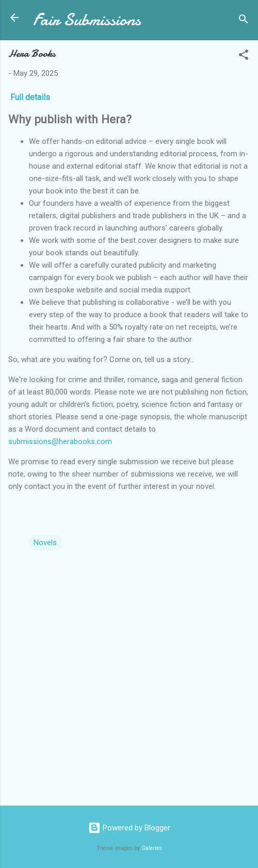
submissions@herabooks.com (60, 441)
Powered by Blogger (129, 828)
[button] (244, 56)
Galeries (152, 848)
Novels (45, 543)
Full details (31, 97)
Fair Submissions (87, 20)
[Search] (244, 21)
